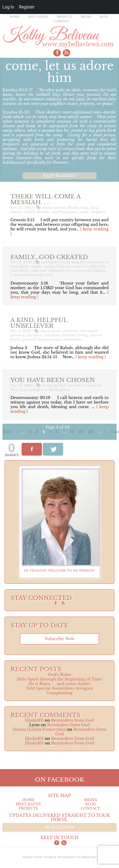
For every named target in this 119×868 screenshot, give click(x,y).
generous (18, 335)
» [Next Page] (106, 432)
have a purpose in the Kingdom (45, 390)
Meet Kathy (38, 17)
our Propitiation (64, 212)
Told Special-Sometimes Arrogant (59, 688)
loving (82, 335)
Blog (104, 17)
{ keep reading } (91, 357)
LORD (29, 212)
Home (15, 17)
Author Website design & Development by (60, 857)
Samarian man (49, 339)
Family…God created (49, 257)
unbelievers (72, 339)
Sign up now (59, 827)
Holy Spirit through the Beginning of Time (59, 679)
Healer (74, 208)
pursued (29, 339)
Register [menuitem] (27, 7)
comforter (70, 331)
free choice (89, 331)
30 (91, 432)
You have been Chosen (53, 380)
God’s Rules (60, 675)
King (85, 208)
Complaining (59, 693)
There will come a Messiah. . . (45, 199)
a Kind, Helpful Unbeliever (39, 323)
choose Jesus (50, 331)
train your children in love (52, 271)
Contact (61, 21)
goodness (34, 335)
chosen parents (54, 208)
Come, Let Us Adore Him (60, 72)
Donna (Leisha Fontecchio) (39, 729)
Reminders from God (72, 720)
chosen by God (54, 385)
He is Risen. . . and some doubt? (60, 684)
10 (72, 432)
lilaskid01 (34, 720)
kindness (68, 335)
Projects (65, 17)
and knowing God (55, 262)
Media (86, 17)
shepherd (98, 212)
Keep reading (60, 176)
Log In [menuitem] (8, 7)
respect (37, 266)
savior (84, 212)
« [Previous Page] (17, 432)
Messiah (43, 212)
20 (81, 432)
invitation (52, 335)
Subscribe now (59, 639)
